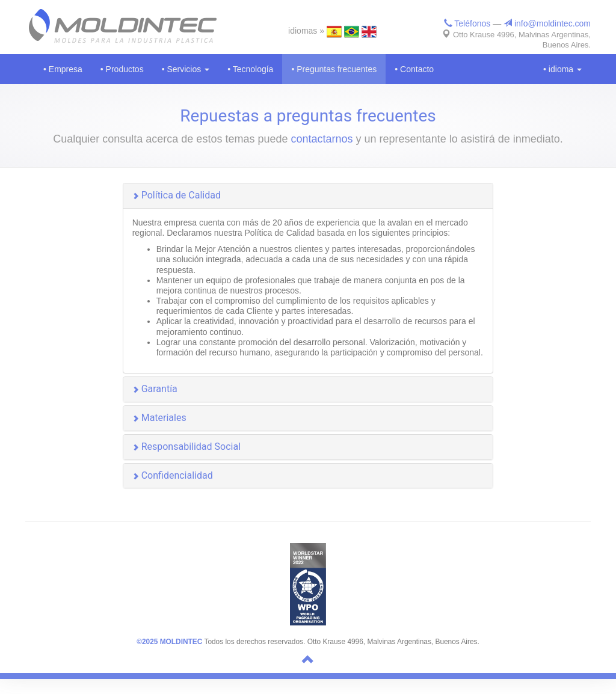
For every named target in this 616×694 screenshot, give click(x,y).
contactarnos (322, 139)
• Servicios (186, 69)
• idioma (562, 69)
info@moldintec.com (547, 23)
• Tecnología (250, 69)
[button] (308, 196)
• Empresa (63, 69)
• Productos (122, 69)
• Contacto (414, 69)
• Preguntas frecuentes (334, 69)
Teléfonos (467, 23)
